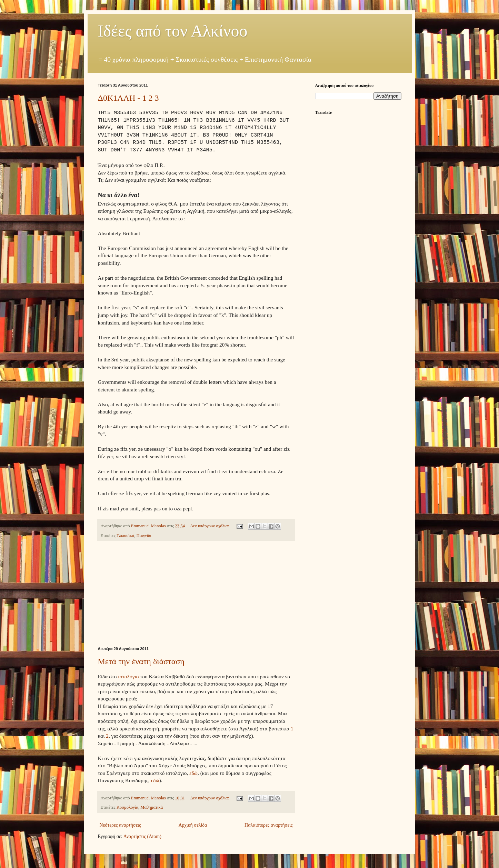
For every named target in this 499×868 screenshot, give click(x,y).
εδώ (193, 773)
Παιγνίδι (144, 536)
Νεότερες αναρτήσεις (120, 825)
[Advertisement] (196, 594)
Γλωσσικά (125, 536)
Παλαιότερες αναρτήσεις (268, 825)
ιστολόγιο (128, 676)
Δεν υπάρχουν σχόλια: (210, 526)
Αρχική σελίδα (193, 825)
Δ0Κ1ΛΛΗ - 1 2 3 (128, 98)
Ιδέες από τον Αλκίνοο (173, 31)
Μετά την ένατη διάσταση (141, 661)
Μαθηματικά (152, 807)
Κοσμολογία (127, 807)
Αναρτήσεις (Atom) (142, 836)
